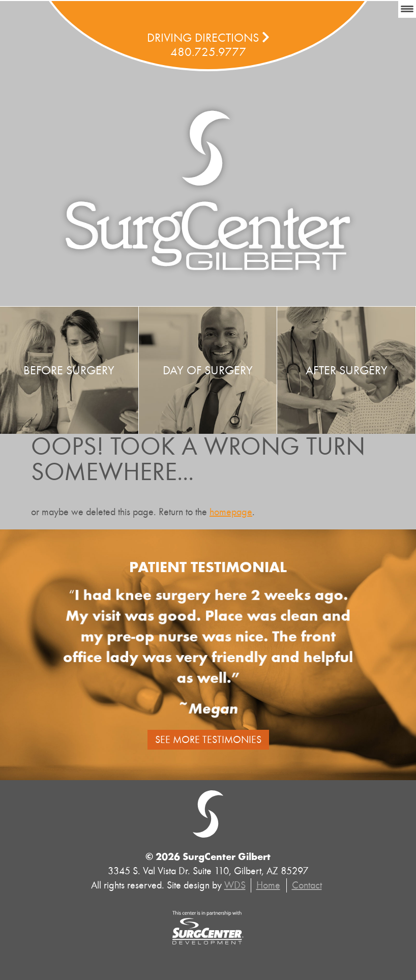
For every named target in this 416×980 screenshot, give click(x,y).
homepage (231, 512)
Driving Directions (208, 38)
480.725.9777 (208, 52)
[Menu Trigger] (407, 9)
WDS (235, 885)
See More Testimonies (208, 740)
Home (268, 885)
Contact (307, 885)
